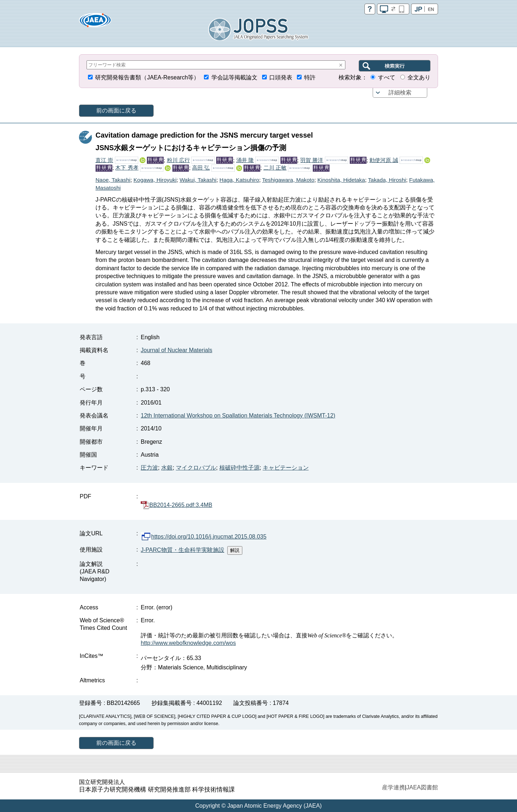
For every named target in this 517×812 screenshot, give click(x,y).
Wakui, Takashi (198, 180)
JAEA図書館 (422, 787)
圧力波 (149, 468)
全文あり (419, 77)
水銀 (167, 468)
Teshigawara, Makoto (288, 180)
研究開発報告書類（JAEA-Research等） (147, 77)
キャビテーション (286, 468)
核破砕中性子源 (239, 468)
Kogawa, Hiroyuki (155, 180)
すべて (387, 77)
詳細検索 (400, 93)
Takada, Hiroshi (387, 180)
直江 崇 (104, 160)
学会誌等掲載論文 (234, 77)
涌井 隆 (245, 160)
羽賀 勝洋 (312, 160)
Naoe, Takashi (113, 180)
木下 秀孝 (127, 168)
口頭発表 (281, 77)
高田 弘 (201, 168)
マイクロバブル (196, 468)
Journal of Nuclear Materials (176, 350)
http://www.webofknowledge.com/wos (188, 643)
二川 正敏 (275, 168)
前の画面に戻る (116, 110)
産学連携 (393, 787)
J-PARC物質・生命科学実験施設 (183, 550)
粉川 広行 (178, 160)
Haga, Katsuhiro (239, 180)
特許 (310, 77)
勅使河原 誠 (384, 160)
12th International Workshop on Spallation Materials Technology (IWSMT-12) (238, 416)
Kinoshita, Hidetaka (341, 180)
